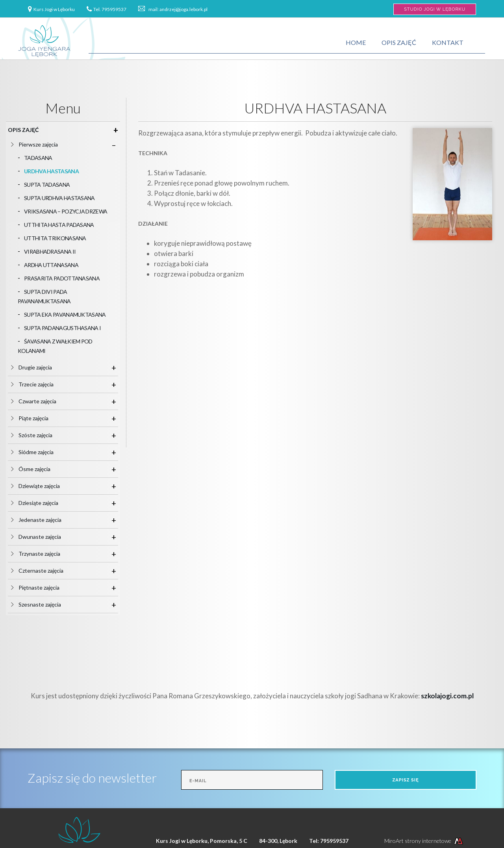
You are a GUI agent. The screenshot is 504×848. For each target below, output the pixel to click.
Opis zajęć (399, 42)
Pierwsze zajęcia (41, 144)
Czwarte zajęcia (41, 401)
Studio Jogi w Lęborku (435, 9)
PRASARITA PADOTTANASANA (62, 278)
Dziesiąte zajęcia (42, 503)
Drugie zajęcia (38, 367)
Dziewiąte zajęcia (42, 486)
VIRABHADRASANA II (50, 251)
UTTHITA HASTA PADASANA (59, 225)
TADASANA (38, 158)
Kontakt (448, 42)
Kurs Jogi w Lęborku (54, 9)
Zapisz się (405, 780)
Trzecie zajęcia (39, 384)
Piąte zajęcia (37, 418)
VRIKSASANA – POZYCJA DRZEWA (66, 211)
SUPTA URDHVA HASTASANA (59, 198)
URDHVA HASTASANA (51, 171)
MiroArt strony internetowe (425, 841)
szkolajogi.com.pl (447, 696)
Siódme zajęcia (39, 452)
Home (356, 42)
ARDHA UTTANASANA (51, 265)
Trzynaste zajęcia (43, 554)
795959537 (114, 9)
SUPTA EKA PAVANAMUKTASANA (65, 315)
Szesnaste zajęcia (43, 604)
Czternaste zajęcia (44, 571)
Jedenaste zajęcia (43, 520)
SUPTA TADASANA (47, 185)
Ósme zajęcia (38, 469)
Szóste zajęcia (39, 435)
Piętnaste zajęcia (42, 587)
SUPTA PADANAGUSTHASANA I (62, 328)
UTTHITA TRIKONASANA (55, 238)
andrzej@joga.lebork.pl (183, 9)
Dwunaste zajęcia (43, 537)
